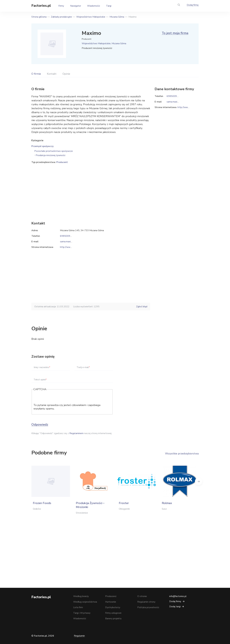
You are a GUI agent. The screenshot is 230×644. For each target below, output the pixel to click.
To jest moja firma (175, 33)
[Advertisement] (91, 188)
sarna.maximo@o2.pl (71, 242)
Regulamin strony (146, 602)
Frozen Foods (42, 503)
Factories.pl (41, 6)
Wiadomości (94, 6)
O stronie (142, 596)
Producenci (111, 596)
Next (199, 481)
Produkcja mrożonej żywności (50, 155)
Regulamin (79, 636)
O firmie (36, 74)
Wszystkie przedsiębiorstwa (182, 454)
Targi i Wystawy (82, 613)
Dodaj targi (175, 607)
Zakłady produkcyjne (61, 17)
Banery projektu (113, 619)
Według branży (81, 596)
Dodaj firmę (193, 5)
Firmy (61, 6)
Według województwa (85, 602)
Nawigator (76, 6)
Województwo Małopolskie (91, 17)
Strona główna (39, 17)
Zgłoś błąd (142, 307)
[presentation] (56, 398)
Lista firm (78, 607)
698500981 (67, 236)
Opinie (66, 74)
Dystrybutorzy (113, 607)
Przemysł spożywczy (42, 146)
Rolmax (167, 503)
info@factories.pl (178, 596)
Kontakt (52, 74)
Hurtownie (111, 602)
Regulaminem (76, 433)
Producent (62, 162)
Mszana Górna (117, 17)
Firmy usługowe (113, 613)
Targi (109, 6)
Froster (124, 503)
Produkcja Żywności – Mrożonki (90, 505)
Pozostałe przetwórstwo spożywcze (54, 151)
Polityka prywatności (148, 607)
